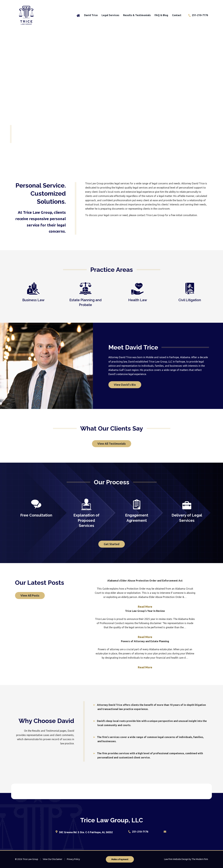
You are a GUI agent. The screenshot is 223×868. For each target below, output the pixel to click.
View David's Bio (125, 384)
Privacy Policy (73, 859)
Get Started (112, 544)
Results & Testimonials (137, 15)
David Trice (91, 15)
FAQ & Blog (161, 15)
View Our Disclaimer (52, 859)
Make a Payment (120, 859)
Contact (177, 15)
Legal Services (110, 15)
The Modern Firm (200, 859)
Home (78, 15)
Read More (145, 607)
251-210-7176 (200, 15)
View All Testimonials (112, 444)
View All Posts (30, 595)
